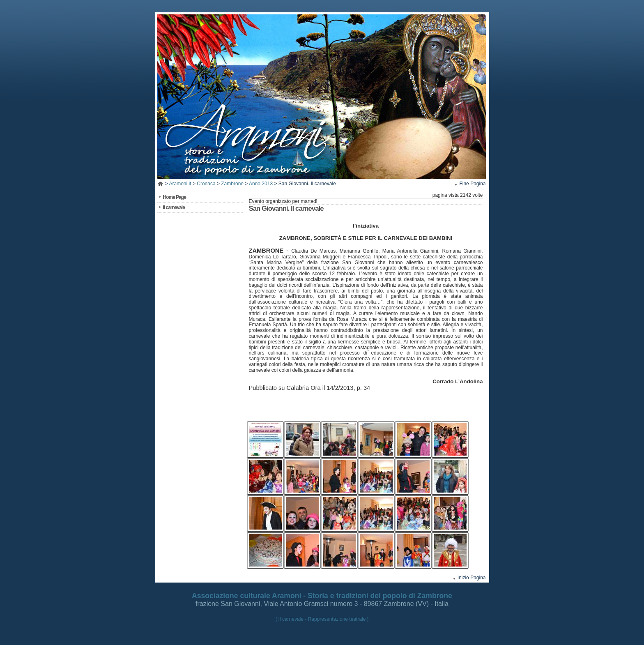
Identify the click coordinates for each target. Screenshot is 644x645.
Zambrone (232, 184)
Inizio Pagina (472, 578)
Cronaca (206, 184)
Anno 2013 (261, 184)
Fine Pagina (472, 184)
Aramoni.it (180, 184)
